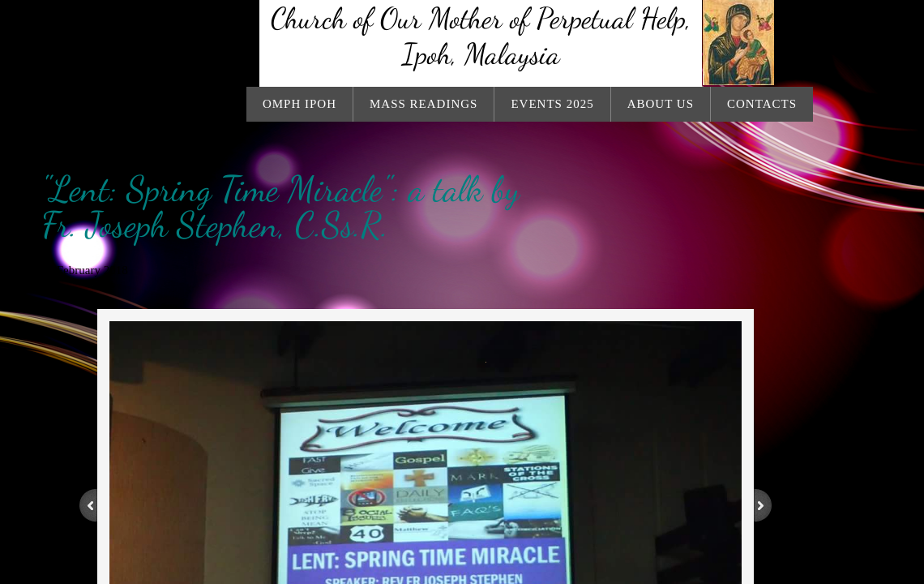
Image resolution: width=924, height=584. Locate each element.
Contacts (762, 104)
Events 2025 (552, 104)
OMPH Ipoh (299, 104)
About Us (661, 104)
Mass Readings (423, 104)
